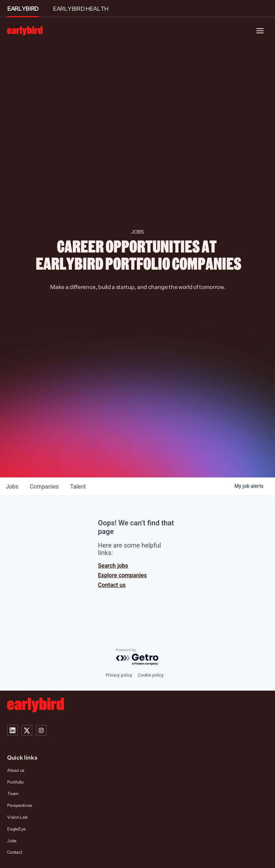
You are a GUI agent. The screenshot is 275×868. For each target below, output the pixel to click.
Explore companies (122, 575)
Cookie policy (151, 675)
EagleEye (16, 829)
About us (16, 770)
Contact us (112, 585)
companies (44, 487)
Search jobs (113, 566)
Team (13, 793)
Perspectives (20, 805)
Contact (15, 852)
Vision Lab (17, 817)
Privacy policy (119, 675)
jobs (12, 487)
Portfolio (15, 782)
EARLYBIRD (23, 9)
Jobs (12, 841)
